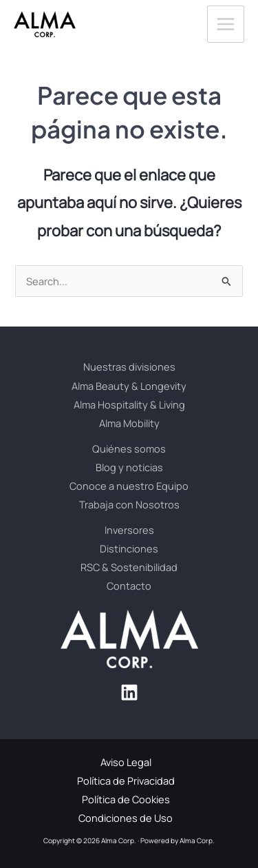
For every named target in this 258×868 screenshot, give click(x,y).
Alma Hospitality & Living (129, 404)
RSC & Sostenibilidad (129, 567)
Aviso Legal (126, 762)
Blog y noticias (129, 467)
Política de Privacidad (126, 781)
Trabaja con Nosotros (129, 504)
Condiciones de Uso (126, 818)
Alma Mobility (129, 423)
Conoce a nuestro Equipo (129, 486)
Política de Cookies (126, 799)
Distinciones (129, 548)
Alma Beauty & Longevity (129, 386)
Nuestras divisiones (129, 366)
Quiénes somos (129, 448)
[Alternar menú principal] (226, 24)
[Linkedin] (129, 692)
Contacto (129, 586)
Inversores (129, 530)
